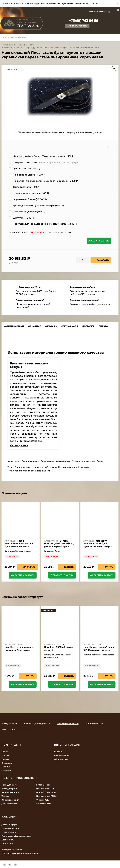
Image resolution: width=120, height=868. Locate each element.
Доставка (6, 755)
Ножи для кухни (9, 789)
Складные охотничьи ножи (55, 461)
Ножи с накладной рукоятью (74, 467)
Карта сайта (7, 844)
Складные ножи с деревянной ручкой (36, 467)
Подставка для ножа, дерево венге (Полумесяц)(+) (43, 224)
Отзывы (5, 759)
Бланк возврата (9, 832)
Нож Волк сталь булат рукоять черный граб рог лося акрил (98, 546)
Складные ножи (26, 45)
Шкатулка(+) (22, 218)
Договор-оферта (9, 825)
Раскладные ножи (10, 792)
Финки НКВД (42, 800)
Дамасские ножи (9, 804)
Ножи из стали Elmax (46, 792)
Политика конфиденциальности (17, 836)
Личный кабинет (62, 755)
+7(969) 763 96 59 (84, 21)
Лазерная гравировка (23, 162)
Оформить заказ (62, 759)
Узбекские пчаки (44, 804)
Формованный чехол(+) (28, 199)
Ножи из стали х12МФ (46, 796)
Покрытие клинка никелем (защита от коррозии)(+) (44, 181)
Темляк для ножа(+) (24, 187)
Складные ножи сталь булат (87, 461)
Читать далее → (19, 445)
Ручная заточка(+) (25, 169)
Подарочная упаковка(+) (27, 212)
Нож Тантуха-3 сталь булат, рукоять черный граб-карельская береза (59, 546)
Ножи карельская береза (22, 471)
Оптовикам (7, 771)
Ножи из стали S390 (46, 789)
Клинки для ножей (10, 800)
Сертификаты (8, 840)
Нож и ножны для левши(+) (29, 193)
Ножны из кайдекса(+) (27, 175)
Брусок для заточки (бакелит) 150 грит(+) (36, 205)
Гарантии (6, 767)
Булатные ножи (44, 785)
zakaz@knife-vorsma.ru (68, 724)
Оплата (5, 752)
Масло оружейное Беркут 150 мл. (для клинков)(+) (42, 156)
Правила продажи (10, 828)
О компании (7, 763)
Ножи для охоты (9, 785)
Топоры (5, 796)
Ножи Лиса (43, 471)
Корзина (58, 752)
